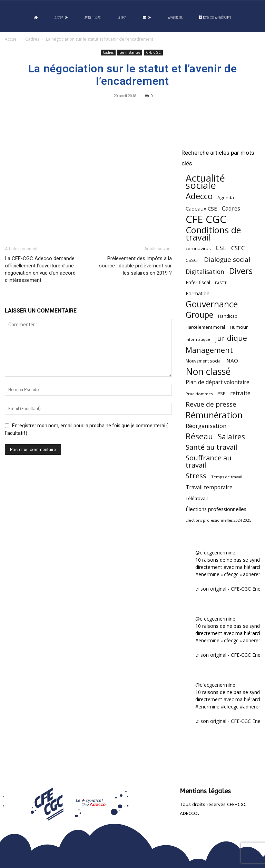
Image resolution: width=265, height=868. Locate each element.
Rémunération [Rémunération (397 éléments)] (214, 415)
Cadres (32, 39)
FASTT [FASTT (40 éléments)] (221, 283)
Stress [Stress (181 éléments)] (196, 476)
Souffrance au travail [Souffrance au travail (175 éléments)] (209, 461)
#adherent (251, 574)
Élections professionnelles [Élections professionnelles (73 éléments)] (216, 509)
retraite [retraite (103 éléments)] (240, 393)
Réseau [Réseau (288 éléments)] (199, 436)
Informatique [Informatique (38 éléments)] (198, 339)
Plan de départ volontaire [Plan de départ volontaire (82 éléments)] (218, 382)
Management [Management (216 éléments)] (209, 350)
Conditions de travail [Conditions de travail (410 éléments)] (213, 234)
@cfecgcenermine (215, 553)
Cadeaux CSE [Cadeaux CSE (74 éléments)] (201, 208)
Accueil (12, 39)
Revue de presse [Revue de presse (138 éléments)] (211, 404)
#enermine (207, 574)
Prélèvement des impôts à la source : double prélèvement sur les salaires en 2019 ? (135, 266)
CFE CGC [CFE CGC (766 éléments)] (206, 219)
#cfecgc (230, 574)
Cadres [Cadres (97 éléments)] (231, 208)
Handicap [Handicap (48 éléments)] (228, 316)
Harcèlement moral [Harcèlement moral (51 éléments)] (205, 327)
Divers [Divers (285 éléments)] (241, 271)
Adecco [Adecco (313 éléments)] (199, 196)
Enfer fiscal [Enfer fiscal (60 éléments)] (198, 282)
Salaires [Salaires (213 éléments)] (231, 436)
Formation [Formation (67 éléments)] (198, 293)
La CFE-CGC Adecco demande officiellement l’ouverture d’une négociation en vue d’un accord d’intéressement (40, 269)
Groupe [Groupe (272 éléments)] (199, 315)
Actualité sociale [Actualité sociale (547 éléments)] (205, 182)
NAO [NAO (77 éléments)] (232, 360)
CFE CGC (153, 52)
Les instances (130, 52)
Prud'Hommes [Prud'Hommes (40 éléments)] (199, 394)
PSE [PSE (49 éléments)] (221, 394)
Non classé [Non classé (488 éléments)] (208, 372)
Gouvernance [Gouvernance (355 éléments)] (212, 304)
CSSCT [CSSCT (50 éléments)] (192, 260)
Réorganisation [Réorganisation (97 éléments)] (206, 426)
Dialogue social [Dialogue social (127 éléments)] (227, 259)
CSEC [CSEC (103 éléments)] (238, 248)
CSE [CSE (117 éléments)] (221, 248)
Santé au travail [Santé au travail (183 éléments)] (211, 447)
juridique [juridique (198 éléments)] (231, 338)
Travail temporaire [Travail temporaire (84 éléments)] (209, 487)
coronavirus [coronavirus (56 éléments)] (198, 248)
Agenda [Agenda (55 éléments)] (226, 197)
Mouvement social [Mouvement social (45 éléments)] (204, 361)
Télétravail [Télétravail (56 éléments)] (197, 498)
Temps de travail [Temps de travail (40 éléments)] (227, 477)
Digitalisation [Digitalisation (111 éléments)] (205, 272)
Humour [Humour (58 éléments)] (239, 327)
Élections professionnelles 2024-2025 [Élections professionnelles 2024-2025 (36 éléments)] (218, 520)
